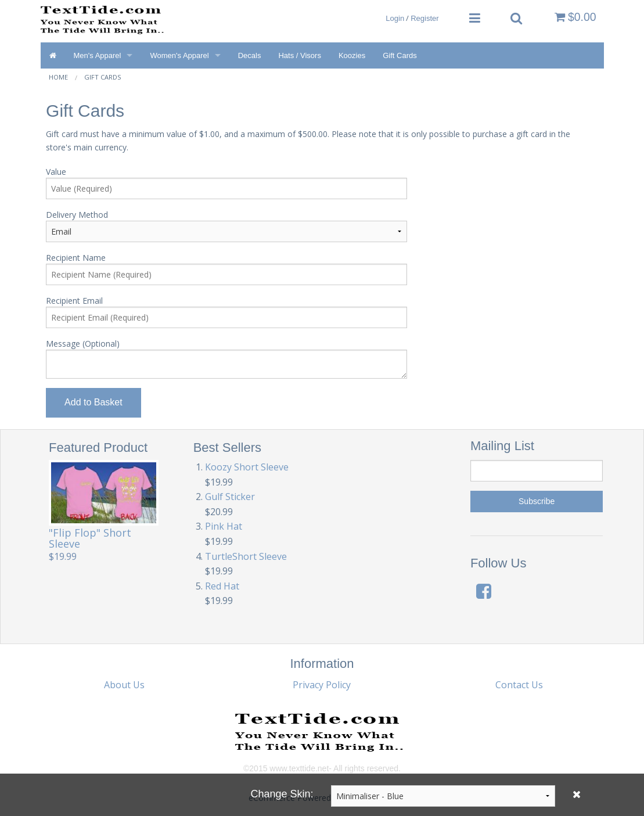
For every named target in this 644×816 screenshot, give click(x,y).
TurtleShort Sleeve (246, 556)
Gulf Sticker (230, 497)
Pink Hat (224, 526)
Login (395, 18)
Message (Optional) (83, 344)
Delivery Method (77, 215)
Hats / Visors (299, 55)
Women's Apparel (179, 55)
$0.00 (575, 17)
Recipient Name (76, 258)
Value (56, 172)
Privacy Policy (322, 685)
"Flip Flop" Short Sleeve (90, 538)
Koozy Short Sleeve (247, 467)
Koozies (352, 55)
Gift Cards (400, 55)
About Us (124, 685)
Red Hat (222, 586)
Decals (250, 55)
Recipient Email (74, 301)
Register (424, 18)
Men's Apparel (98, 55)
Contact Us (519, 685)
